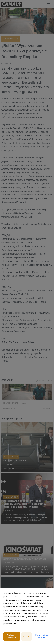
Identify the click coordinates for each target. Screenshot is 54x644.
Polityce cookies (41, 613)
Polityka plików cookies (42, 636)
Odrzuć (27, 636)
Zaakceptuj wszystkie (12, 636)
